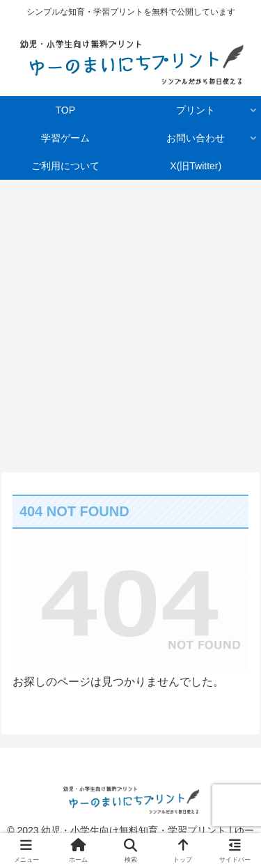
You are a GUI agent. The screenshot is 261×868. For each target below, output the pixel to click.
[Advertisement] (130, 321)
